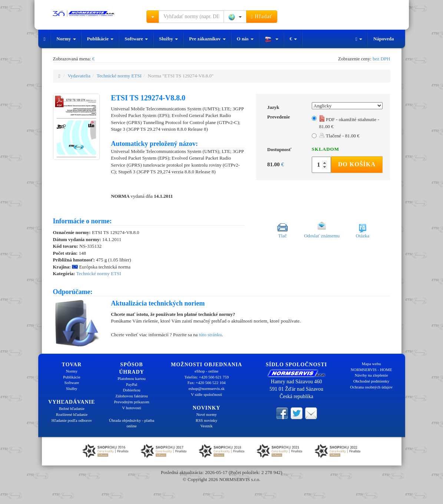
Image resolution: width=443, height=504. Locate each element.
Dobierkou (131, 390)
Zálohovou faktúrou (132, 396)
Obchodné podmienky (371, 381)
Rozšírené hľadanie (72, 414)
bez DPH (381, 59)
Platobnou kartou (131, 378)
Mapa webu (371, 364)
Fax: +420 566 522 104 (207, 383)
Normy (66, 39)
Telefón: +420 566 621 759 (206, 377)
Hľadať (262, 17)
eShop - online (206, 371)
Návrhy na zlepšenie (371, 375)
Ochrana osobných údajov (371, 387)
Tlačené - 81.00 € (339, 136)
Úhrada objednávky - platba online (132, 423)
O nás (245, 39)
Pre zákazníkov (207, 39)
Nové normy (206, 414)
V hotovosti (131, 408)
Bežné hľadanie (72, 408)
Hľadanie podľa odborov (72, 420)
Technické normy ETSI (119, 76)
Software (136, 39)
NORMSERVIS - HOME (371, 370)
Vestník (207, 426)
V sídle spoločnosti (206, 394)
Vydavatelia (79, 76)
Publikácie (100, 39)
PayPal (132, 384)
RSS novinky (206, 420)
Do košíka (357, 164)
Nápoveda (384, 39)
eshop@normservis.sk (206, 388)
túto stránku (210, 335)
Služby (168, 39)
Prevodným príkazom (131, 402)
